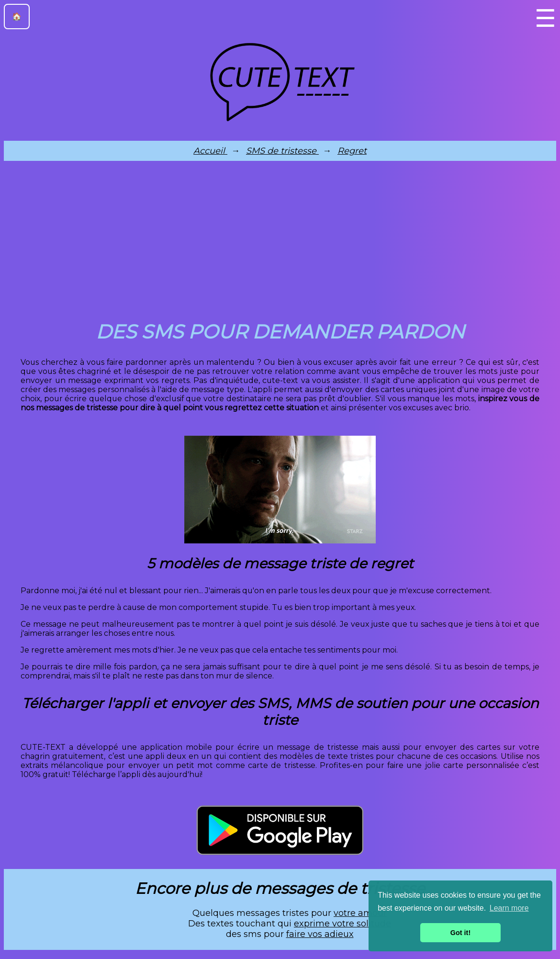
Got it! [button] (460, 933)
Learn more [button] (509, 908)
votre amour (360, 913)
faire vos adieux (320, 934)
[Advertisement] (280, 243)
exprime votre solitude (342, 924)
